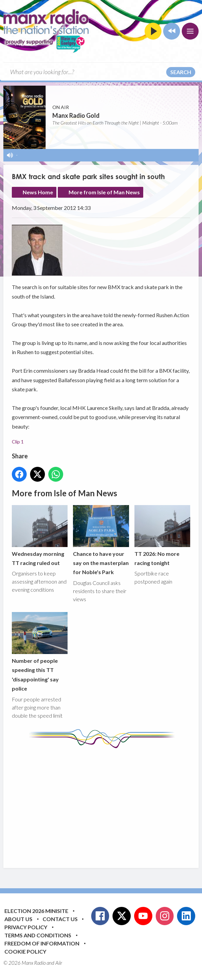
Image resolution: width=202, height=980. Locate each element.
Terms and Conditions (38, 935)
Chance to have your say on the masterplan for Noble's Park (101, 540)
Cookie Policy (25, 951)
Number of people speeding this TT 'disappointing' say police (40, 652)
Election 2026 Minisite (36, 911)
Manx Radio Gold (76, 115)
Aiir (59, 963)
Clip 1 (18, 442)
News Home (38, 192)
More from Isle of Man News (104, 192)
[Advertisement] (107, 803)
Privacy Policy (26, 927)
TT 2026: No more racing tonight (162, 536)
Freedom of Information (42, 943)
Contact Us (60, 919)
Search (181, 72)
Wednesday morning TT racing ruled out (40, 536)
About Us (18, 919)
